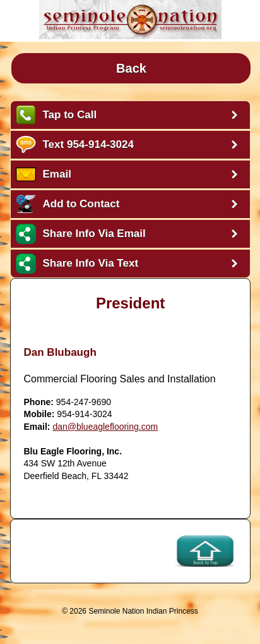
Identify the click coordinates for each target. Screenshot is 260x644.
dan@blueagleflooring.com (105, 427)
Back (131, 68)
